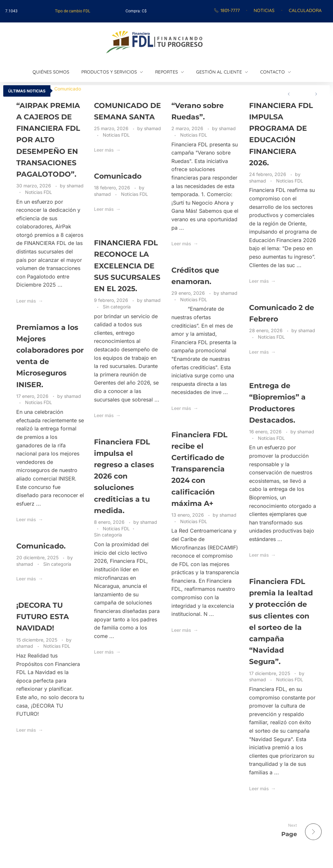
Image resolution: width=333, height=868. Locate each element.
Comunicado (68, 89)
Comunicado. (41, 546)
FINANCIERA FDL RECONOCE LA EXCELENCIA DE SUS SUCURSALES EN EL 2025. (127, 266)
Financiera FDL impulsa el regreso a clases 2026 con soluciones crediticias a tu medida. (124, 476)
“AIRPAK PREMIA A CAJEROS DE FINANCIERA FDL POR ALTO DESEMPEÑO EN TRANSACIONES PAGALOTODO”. (48, 140)
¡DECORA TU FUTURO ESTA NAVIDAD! (43, 617)
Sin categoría (117, 307)
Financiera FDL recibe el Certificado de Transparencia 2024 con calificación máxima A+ (199, 469)
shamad (75, 186)
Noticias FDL (39, 192)
